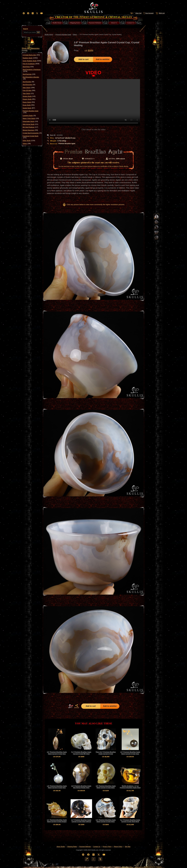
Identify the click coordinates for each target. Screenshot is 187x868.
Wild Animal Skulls (30, 124)
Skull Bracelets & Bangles (31, 78)
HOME (71, 706)
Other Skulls (29, 141)
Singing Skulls (29, 96)
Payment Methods (85, 847)
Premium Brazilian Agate (30, 112)
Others (27, 144)
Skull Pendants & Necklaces (32, 70)
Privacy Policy (107, 847)
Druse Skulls (29, 105)
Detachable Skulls (30, 121)
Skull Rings (28, 67)
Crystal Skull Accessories (32, 133)
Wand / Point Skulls (31, 118)
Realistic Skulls (30, 58)
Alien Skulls (29, 88)
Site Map (128, 847)
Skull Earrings (29, 74)
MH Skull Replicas (30, 127)
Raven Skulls (29, 102)
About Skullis (61, 847)
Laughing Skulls (29, 116)
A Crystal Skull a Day (31, 55)
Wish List (160, 13)
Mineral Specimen (30, 130)
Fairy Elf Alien (29, 90)
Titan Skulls (28, 93)
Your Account (148, 13)
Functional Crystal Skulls (30, 137)
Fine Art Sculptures (31, 64)
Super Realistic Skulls (32, 61)
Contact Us (97, 847)
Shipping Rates (72, 847)
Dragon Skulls (29, 99)
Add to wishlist (103, 59)
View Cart (136, 13)
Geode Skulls (29, 108)
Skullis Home (49, 35)
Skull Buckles (28, 82)
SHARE (77, 706)
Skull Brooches (29, 85)
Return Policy (118, 847)
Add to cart (83, 59)
